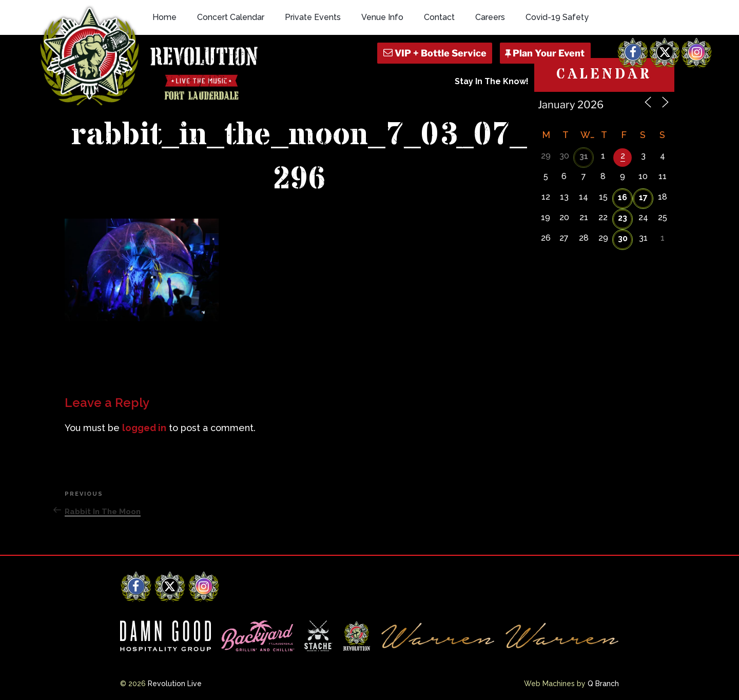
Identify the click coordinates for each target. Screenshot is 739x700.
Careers (490, 17)
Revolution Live (175, 684)
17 (643, 197)
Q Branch (603, 684)
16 (623, 197)
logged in (144, 428)
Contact (439, 17)
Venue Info (382, 17)
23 (623, 218)
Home (164, 17)
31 (584, 156)
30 (623, 238)
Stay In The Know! (492, 81)
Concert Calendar (231, 17)
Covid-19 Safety (557, 17)
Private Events (313, 17)
